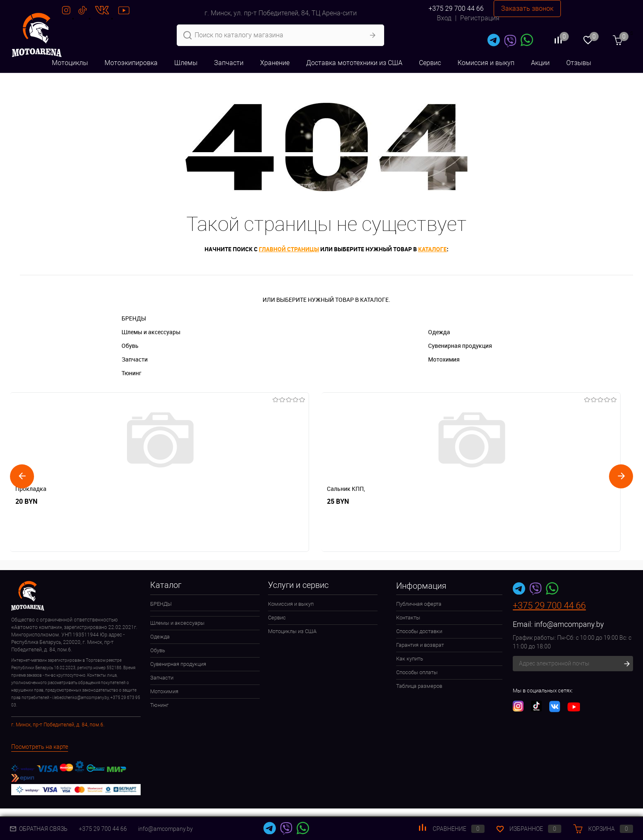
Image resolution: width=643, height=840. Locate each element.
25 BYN (151, 501)
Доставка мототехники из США (354, 63)
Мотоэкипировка (131, 63)
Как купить (410, 659)
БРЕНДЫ (134, 318)
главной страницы (289, 249)
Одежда (439, 332)
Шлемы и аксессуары (151, 332)
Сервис (430, 63)
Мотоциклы (70, 63)
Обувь (130, 346)
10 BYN (400, 501)
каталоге (432, 249)
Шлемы (186, 63)
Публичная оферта (419, 604)
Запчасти (229, 63)
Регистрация (480, 18)
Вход (444, 18)
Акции (540, 63)
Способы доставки (419, 631)
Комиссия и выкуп (486, 63)
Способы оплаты (417, 672)
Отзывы (579, 63)
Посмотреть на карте (40, 747)
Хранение (275, 63)
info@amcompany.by (569, 624)
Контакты (408, 618)
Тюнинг (132, 373)
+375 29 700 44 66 (456, 8)
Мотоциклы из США (292, 631)
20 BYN (26, 501)
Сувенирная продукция (460, 346)
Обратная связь (39, 829)
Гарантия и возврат (420, 645)
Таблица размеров (419, 686)
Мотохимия (444, 359)
